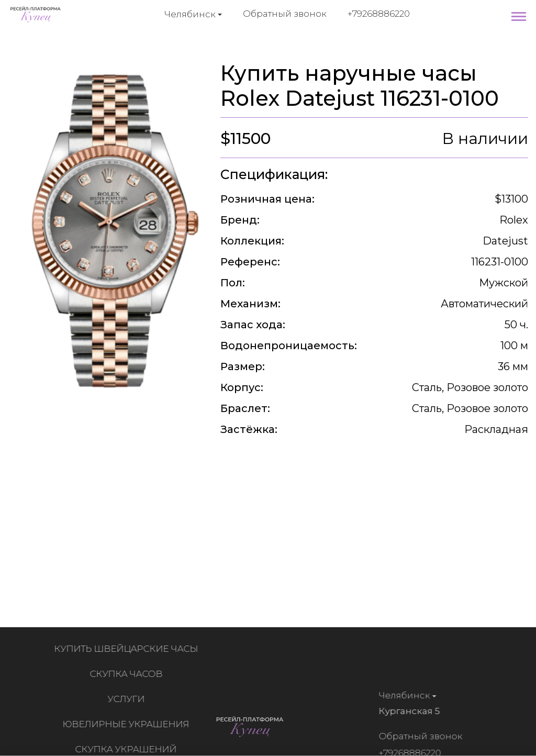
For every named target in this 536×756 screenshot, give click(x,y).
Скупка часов (128, 674)
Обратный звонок (285, 14)
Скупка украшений (128, 749)
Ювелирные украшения (128, 724)
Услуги (128, 699)
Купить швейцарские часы (128, 649)
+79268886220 (379, 14)
